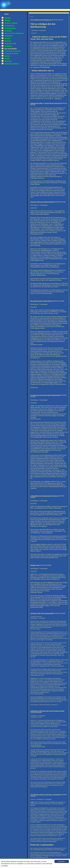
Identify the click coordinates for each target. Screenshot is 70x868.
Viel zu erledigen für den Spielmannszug (41, 20)
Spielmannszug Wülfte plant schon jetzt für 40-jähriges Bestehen (47, 711)
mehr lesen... (58, 99)
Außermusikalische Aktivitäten (13, 51)
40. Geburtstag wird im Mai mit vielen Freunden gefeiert (45, 395)
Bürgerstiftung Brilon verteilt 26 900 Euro (41, 301)
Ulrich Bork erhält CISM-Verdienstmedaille (42, 613)
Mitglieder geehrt (35, 565)
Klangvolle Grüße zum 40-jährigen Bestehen (42, 202)
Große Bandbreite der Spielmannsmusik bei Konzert (44, 496)
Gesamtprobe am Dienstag (11, 53)
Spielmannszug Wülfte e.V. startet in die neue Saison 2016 (46, 103)
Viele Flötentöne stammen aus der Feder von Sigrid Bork (45, 795)
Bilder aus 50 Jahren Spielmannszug (14, 33)
